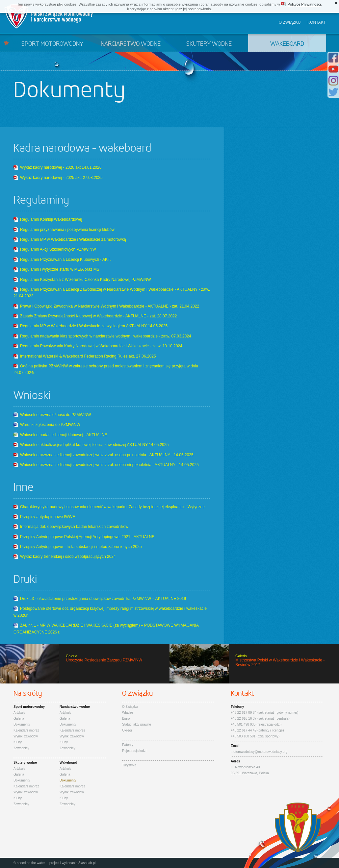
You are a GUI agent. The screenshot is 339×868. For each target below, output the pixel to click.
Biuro (126, 719)
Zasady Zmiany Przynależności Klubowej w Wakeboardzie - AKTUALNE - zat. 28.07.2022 (98, 316)
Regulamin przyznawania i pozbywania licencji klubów (67, 230)
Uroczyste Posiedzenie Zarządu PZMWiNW (85, 664)
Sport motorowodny (52, 44)
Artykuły (19, 713)
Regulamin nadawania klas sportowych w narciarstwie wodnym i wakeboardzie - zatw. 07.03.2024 (106, 336)
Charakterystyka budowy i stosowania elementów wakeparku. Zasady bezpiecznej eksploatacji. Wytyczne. (113, 507)
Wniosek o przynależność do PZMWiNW (55, 415)
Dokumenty (22, 724)
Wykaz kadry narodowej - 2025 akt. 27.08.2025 (61, 178)
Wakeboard (287, 44)
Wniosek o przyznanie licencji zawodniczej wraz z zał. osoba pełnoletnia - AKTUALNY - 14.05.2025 (107, 455)
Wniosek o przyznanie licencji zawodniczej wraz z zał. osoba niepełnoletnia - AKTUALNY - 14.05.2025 (109, 465)
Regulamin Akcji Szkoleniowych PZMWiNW (58, 249)
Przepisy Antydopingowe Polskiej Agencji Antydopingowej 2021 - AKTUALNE (87, 537)
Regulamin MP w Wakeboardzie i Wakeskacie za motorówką (73, 239)
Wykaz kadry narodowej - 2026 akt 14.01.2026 (61, 167)
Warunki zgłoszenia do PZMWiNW (50, 425)
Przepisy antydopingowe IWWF (48, 517)
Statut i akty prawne (137, 724)
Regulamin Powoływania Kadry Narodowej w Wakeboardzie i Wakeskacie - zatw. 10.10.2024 (101, 346)
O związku (290, 22)
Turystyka (129, 765)
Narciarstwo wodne (131, 44)
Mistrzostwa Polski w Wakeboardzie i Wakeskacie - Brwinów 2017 (254, 664)
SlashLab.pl (87, 863)
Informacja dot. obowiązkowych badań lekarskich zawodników (74, 527)
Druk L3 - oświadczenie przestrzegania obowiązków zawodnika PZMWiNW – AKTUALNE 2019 (103, 599)
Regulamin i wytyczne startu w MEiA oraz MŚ (60, 269)
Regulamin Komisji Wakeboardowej (51, 219)
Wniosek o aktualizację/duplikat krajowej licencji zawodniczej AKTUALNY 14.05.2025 (94, 445)
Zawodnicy (21, 748)
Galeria (19, 719)
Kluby (18, 742)
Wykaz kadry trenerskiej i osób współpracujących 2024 (68, 557)
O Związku (130, 707)
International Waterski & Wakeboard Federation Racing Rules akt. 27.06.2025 (88, 356)
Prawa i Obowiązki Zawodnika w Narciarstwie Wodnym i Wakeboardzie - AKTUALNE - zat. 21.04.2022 (110, 306)
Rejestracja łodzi (134, 751)
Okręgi (127, 730)
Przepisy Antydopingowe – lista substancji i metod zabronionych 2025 (81, 547)
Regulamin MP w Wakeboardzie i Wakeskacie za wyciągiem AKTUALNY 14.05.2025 (94, 326)
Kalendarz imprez (26, 730)
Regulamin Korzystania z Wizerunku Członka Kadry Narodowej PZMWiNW (85, 280)
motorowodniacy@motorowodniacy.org (259, 752)
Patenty (128, 745)
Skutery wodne (209, 44)
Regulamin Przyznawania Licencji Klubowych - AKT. (65, 260)
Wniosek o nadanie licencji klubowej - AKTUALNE (64, 435)
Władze (128, 713)
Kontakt (317, 22)
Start (6, 43)
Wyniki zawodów (26, 736)
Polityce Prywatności (304, 4)
